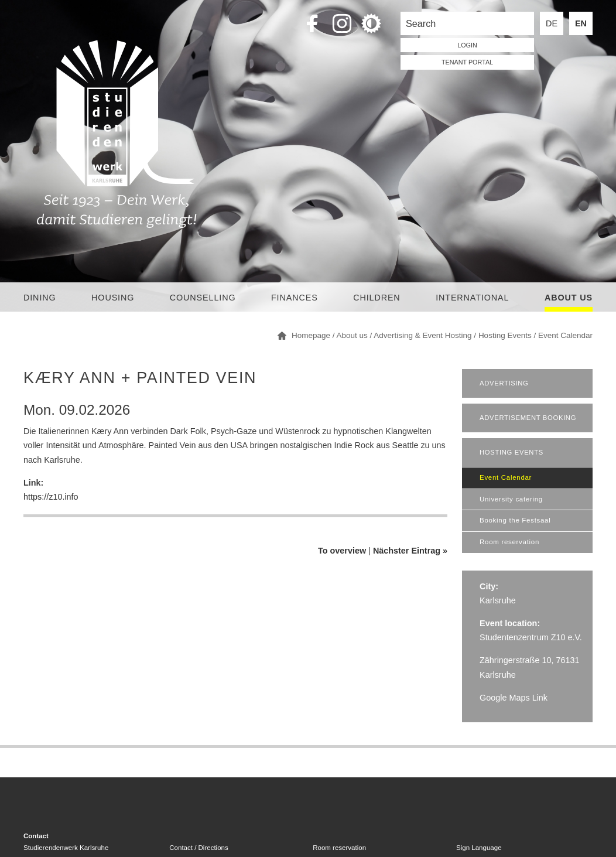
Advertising (504, 383)
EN (581, 23)
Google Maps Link (514, 698)
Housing (113, 298)
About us (569, 298)
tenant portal (467, 62)
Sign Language (479, 848)
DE (552, 23)
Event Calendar (565, 335)
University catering (511, 499)
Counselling (203, 298)
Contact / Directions (199, 848)
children (377, 298)
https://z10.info (51, 497)
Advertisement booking (528, 418)
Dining (40, 298)
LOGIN (467, 45)
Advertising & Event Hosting (422, 335)
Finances (295, 298)
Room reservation (509, 542)
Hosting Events (505, 335)
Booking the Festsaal (515, 520)
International (472, 298)
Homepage (311, 335)
